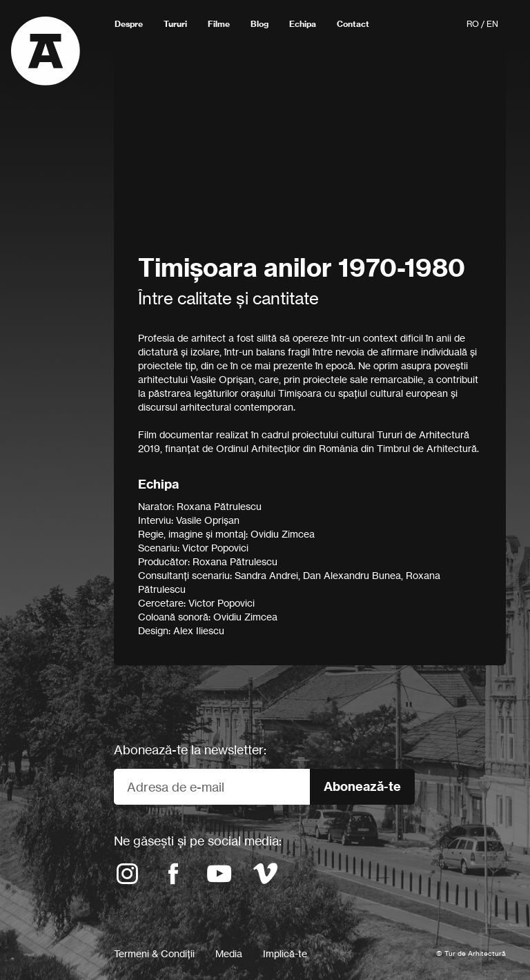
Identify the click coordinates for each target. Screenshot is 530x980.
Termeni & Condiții (154, 953)
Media (229, 953)
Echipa (303, 24)
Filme (219, 24)
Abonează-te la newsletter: (190, 749)
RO (473, 24)
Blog (259, 24)
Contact (353, 24)
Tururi (175, 24)
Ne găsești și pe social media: (198, 841)
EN (492, 24)
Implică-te (285, 953)
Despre (129, 24)
